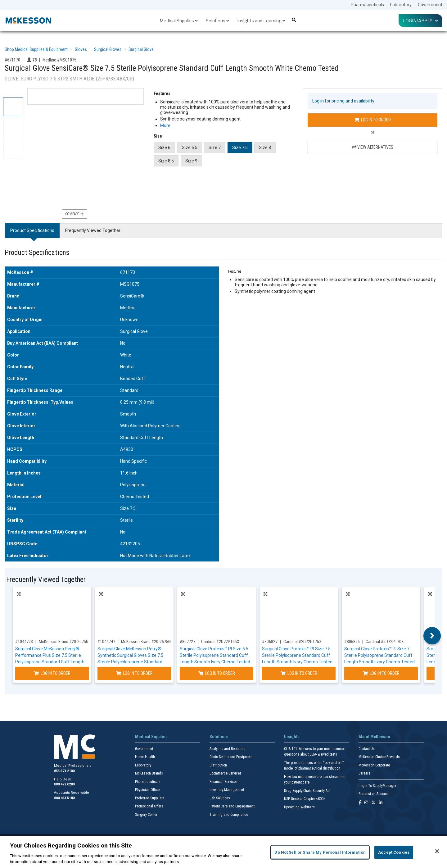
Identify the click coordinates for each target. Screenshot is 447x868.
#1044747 (106, 642)
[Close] (437, 851)
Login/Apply (420, 21)
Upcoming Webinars (299, 807)
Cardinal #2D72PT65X (220, 642)
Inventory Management (227, 790)
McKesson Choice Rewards (379, 757)
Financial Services (223, 782)
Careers (364, 773)
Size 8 (265, 148)
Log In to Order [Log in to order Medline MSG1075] (372, 120)
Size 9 (191, 161)
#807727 (187, 642)
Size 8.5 (166, 161)
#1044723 (24, 642)
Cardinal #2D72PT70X (385, 642)
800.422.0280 (64, 784)
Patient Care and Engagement (232, 806)
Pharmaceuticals (367, 5)
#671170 (12, 60)
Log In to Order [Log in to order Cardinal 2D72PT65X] (217, 673)
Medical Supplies (179, 21)
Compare (74, 214)
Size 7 (215, 148)
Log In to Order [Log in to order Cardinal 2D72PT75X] (299, 673)
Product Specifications (32, 230)
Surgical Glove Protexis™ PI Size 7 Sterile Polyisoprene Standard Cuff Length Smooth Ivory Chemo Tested (379, 655)
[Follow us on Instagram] (366, 803)
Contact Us (367, 749)
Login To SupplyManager (377, 786)
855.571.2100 (64, 771)
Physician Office (147, 790)
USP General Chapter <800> (305, 799)
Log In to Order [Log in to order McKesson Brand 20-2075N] (52, 673)
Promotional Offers (149, 806)
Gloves (81, 49)
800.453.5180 (64, 798)
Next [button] (432, 636)
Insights (292, 737)
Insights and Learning (261, 21)
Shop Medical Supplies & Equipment (36, 49)
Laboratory (401, 5)
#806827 (270, 642)
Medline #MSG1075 (59, 60)
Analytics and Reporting (228, 749)
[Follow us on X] (373, 803)
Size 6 (164, 148)
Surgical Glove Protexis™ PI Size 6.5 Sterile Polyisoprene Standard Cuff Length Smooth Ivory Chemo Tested (215, 655)
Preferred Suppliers (150, 798)
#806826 (352, 642)
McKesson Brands (149, 773)
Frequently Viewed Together (93, 230)
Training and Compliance (229, 815)
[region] (223, 852)
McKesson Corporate (374, 765)
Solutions (217, 21)
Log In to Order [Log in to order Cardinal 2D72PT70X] (381, 673)
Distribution (218, 765)
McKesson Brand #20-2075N (64, 642)
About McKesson (374, 737)
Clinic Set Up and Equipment (231, 757)
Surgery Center (146, 815)
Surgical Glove (141, 49)
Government (430, 5)
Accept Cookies (394, 852)
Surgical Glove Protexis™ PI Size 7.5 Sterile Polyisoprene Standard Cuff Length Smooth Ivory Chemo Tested (297, 655)
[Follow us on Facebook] (360, 803)
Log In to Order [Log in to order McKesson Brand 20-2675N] (134, 673)
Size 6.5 (190, 148)
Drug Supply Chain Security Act (307, 791)
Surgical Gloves (108, 49)
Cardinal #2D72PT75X (303, 642)
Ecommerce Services (226, 773)
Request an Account (374, 794)
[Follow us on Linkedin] (381, 803)
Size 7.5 (240, 148)
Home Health (145, 757)
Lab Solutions (220, 798)
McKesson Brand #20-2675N (146, 642)
